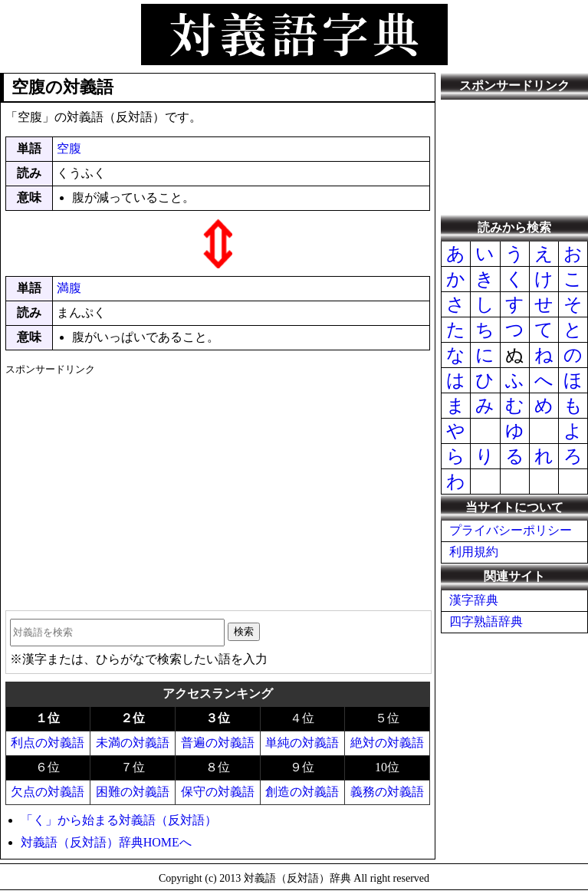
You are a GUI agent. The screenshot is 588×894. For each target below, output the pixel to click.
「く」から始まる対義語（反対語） (119, 820)
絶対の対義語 (387, 743)
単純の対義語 (302, 743)
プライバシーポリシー (511, 530)
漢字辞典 (474, 600)
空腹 (69, 148)
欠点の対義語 (48, 792)
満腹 (69, 288)
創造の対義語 (302, 792)
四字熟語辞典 (486, 621)
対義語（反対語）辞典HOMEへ (106, 842)
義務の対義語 (387, 792)
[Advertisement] (218, 488)
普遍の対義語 (218, 743)
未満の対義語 (133, 743)
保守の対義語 (218, 792)
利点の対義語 (48, 743)
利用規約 (474, 552)
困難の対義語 (133, 792)
